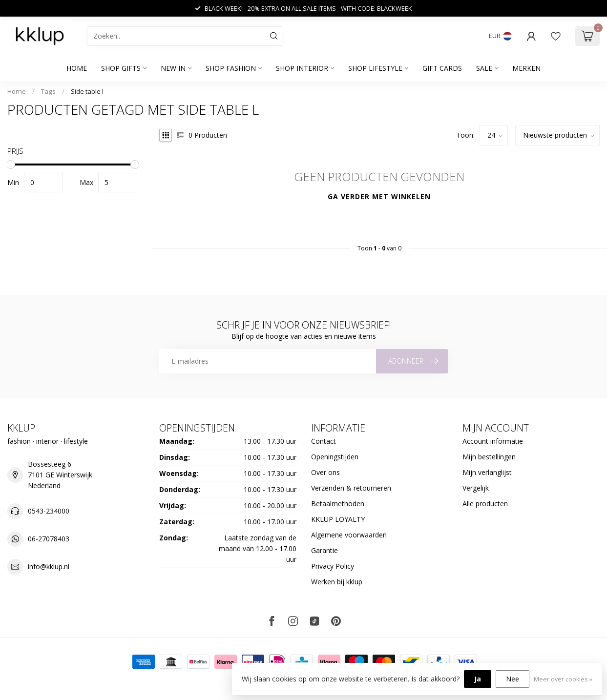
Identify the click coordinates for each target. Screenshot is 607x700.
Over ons (325, 472)
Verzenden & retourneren (351, 488)
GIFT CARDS (442, 68)
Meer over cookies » (563, 679)
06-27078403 (49, 539)
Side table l (87, 91)
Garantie (324, 550)
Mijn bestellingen (489, 457)
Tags (48, 91)
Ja (478, 679)
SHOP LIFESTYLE (375, 68)
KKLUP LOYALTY (338, 519)
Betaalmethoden (338, 504)
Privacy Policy (333, 566)
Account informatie (493, 441)
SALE (484, 68)
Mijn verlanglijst (487, 472)
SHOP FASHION (231, 68)
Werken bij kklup (337, 582)
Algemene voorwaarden (349, 535)
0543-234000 (49, 511)
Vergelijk (476, 488)
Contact (324, 441)
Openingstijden (335, 457)
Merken (526, 68)
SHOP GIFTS (121, 68)
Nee (513, 679)
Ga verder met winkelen (379, 196)
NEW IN (173, 68)
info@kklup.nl (49, 566)
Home (77, 68)
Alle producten (485, 504)
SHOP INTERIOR (302, 68)
